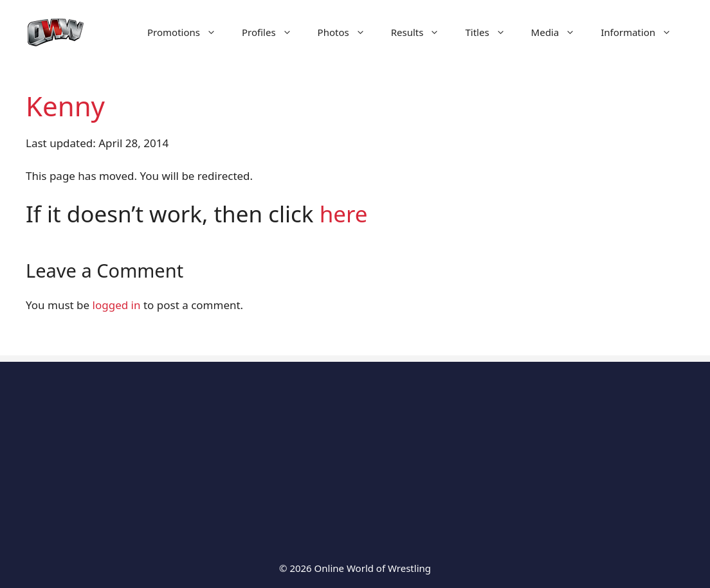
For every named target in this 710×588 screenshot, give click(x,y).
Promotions (188, 32)
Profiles (273, 32)
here (344, 214)
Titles (491, 32)
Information (642, 32)
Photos (348, 32)
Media (560, 32)
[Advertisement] (355, 452)
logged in (117, 305)
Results (422, 32)
